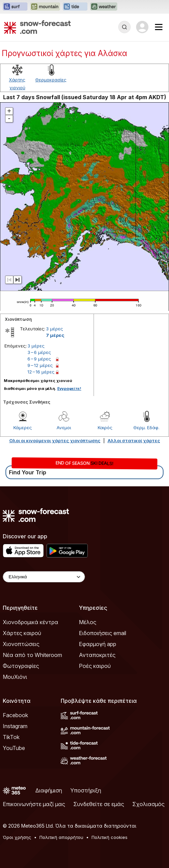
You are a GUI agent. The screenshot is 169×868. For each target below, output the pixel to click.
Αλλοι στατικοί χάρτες (134, 440)
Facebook (15, 715)
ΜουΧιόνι (15, 677)
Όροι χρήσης (17, 837)
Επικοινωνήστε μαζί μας (34, 804)
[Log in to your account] (142, 27)
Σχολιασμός (148, 804)
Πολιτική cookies (110, 837)
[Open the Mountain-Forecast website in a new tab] (45, 7)
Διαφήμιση (49, 790)
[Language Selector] (44, 577)
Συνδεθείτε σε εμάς (99, 804)
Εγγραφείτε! (69, 389)
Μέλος (88, 622)
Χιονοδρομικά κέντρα (31, 622)
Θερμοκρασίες (51, 80)
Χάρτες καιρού (22, 633)
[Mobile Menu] (159, 27)
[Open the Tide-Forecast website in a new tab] (75, 7)
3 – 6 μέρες (39, 352)
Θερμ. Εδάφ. (146, 428)
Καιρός (105, 428)
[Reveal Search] (124, 27)
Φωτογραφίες (21, 666)
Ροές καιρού (95, 666)
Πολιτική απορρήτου (61, 837)
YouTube (14, 748)
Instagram (15, 726)
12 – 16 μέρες (41, 372)
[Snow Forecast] (37, 27)
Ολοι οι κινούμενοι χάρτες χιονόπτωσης (55, 440)
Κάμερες (23, 428)
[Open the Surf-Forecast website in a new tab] (15, 7)
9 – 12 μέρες (40, 365)
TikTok (11, 737)
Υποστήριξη (86, 790)
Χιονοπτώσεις (21, 644)
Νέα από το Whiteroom (32, 655)
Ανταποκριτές (97, 655)
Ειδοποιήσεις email (102, 633)
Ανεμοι (64, 428)
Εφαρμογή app (98, 644)
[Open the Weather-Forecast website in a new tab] (104, 7)
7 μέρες (55, 335)
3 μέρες (55, 329)
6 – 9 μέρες (39, 359)
